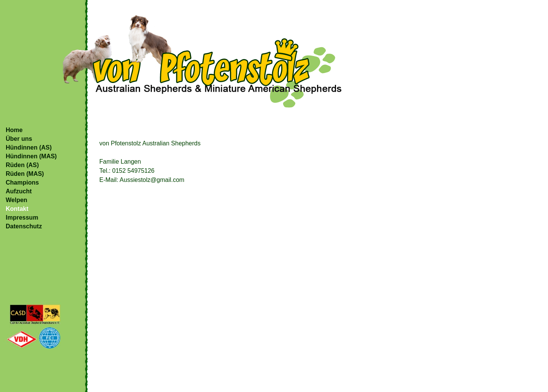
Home (14, 130)
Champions (22, 182)
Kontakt (17, 209)
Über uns (19, 139)
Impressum (22, 218)
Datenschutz (24, 226)
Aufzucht (19, 191)
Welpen (17, 200)
